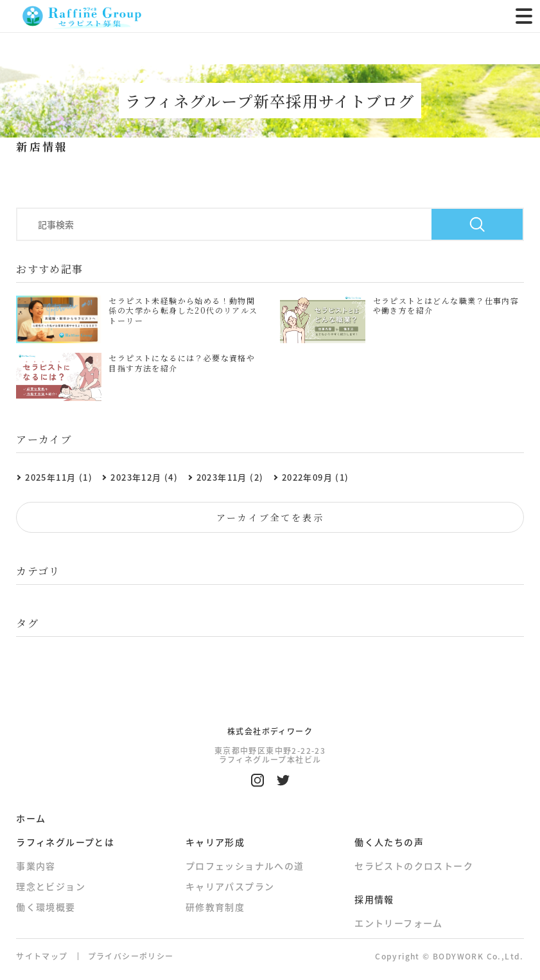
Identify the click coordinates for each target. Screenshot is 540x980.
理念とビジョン (51, 886)
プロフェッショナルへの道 (245, 866)
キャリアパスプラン (230, 886)
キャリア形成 (215, 842)
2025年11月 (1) (59, 477)
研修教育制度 (215, 907)
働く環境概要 (46, 907)
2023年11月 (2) (230, 477)
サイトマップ (42, 956)
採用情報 (374, 899)
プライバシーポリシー (131, 956)
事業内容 (36, 866)
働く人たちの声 (389, 842)
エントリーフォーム (399, 923)
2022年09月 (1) (316, 477)
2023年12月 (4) (144, 477)
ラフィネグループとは (65, 842)
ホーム (31, 818)
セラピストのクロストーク (414, 866)
